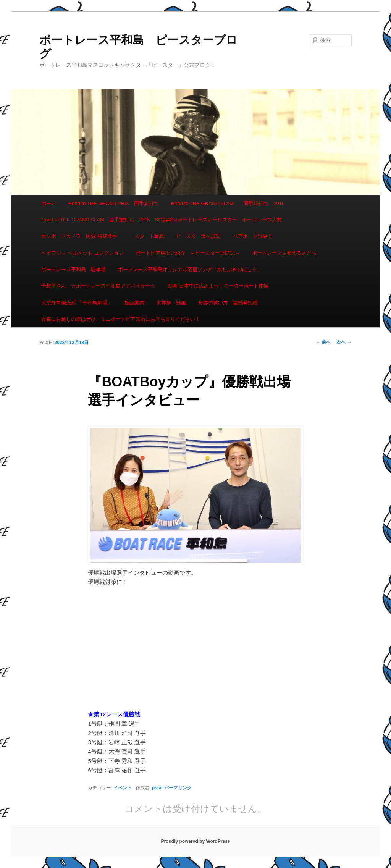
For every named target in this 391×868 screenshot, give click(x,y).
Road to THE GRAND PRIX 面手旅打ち (114, 203)
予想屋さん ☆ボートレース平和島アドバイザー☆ (98, 286)
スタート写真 (149, 236)
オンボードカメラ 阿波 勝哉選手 (82, 236)
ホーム (49, 203)
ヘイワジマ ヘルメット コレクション (82, 253)
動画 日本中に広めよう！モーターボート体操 (218, 286)
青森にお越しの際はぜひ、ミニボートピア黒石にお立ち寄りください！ (121, 319)
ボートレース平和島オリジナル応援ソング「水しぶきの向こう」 (190, 269)
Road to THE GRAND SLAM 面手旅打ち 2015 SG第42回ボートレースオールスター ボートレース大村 (162, 220)
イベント (123, 788)
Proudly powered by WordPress (195, 841)
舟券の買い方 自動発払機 (228, 303)
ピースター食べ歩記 (198, 236)
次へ (344, 342)
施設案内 (134, 303)
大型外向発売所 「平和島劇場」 (77, 303)
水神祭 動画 (171, 303)
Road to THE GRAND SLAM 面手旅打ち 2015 (228, 203)
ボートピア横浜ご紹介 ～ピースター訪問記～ (188, 253)
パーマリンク (178, 788)
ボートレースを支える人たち (284, 253)
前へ (323, 342)
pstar (158, 788)
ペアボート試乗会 (253, 236)
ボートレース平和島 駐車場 (74, 269)
